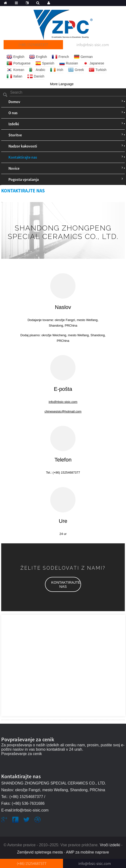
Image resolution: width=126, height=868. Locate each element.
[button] (63, 584)
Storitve (15, 135)
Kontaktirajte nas (23, 157)
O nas (13, 113)
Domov (14, 102)
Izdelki (14, 124)
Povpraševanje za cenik (22, 754)
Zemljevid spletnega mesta (40, 852)
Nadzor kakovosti (23, 146)
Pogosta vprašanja (24, 179)
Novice (14, 168)
